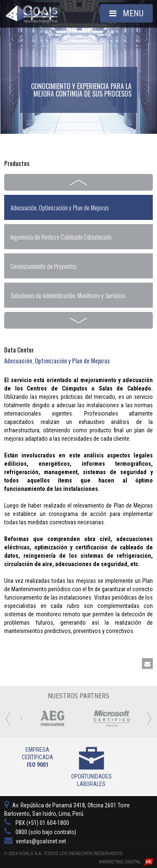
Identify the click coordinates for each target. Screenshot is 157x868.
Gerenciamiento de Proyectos (43, 266)
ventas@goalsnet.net (35, 841)
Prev (78, 182)
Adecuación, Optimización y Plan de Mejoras (59, 207)
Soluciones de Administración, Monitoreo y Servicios (68, 295)
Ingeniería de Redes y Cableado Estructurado (61, 237)
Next (78, 320)
